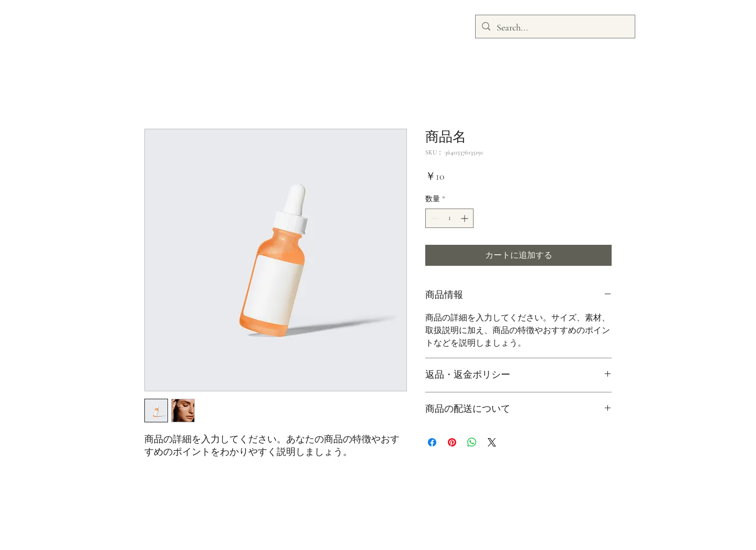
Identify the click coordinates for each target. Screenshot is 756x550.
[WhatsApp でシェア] (472, 442)
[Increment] (465, 218)
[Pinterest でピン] (452, 442)
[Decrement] (433, 218)
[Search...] (555, 28)
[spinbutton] (449, 218)
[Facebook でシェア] (432, 442)
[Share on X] (492, 442)
